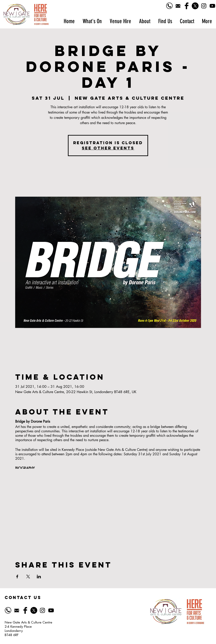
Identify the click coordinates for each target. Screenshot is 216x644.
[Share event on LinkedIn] (39, 577)
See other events (108, 148)
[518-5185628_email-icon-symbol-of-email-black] (178, 6)
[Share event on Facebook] (17, 577)
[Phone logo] (169, 6)
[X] (195, 6)
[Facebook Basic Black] (187, 6)
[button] (92, 21)
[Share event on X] (28, 577)
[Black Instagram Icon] (204, 6)
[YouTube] (212, 6)
